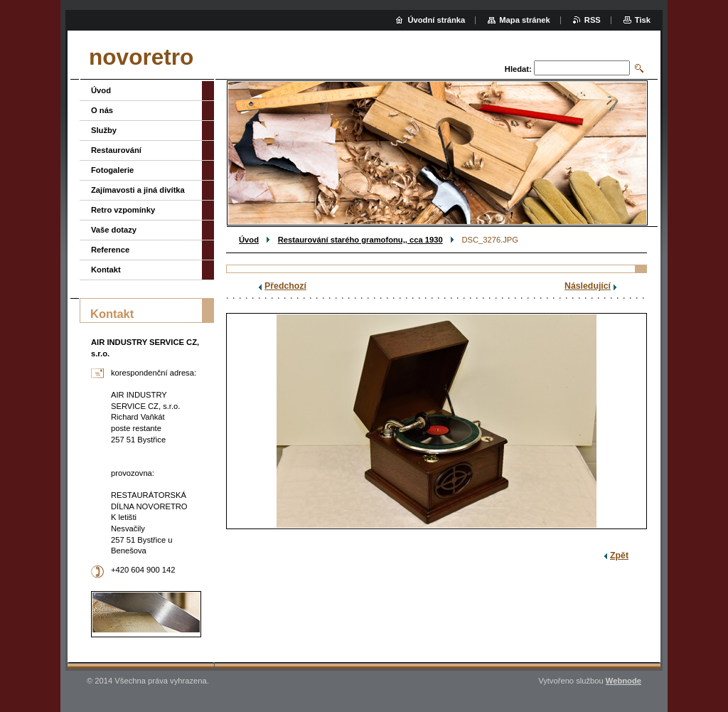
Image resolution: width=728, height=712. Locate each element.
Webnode (623, 681)
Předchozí (285, 286)
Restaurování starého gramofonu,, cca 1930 (360, 240)
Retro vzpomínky (123, 210)
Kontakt (106, 270)
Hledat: (518, 69)
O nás (102, 110)
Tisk (643, 20)
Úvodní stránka (436, 20)
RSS (593, 20)
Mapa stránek (525, 20)
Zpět (619, 556)
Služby (104, 130)
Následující (588, 286)
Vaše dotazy (114, 230)
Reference (110, 250)
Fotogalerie (112, 170)
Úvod (249, 240)
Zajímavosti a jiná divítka (138, 190)
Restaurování (116, 150)
